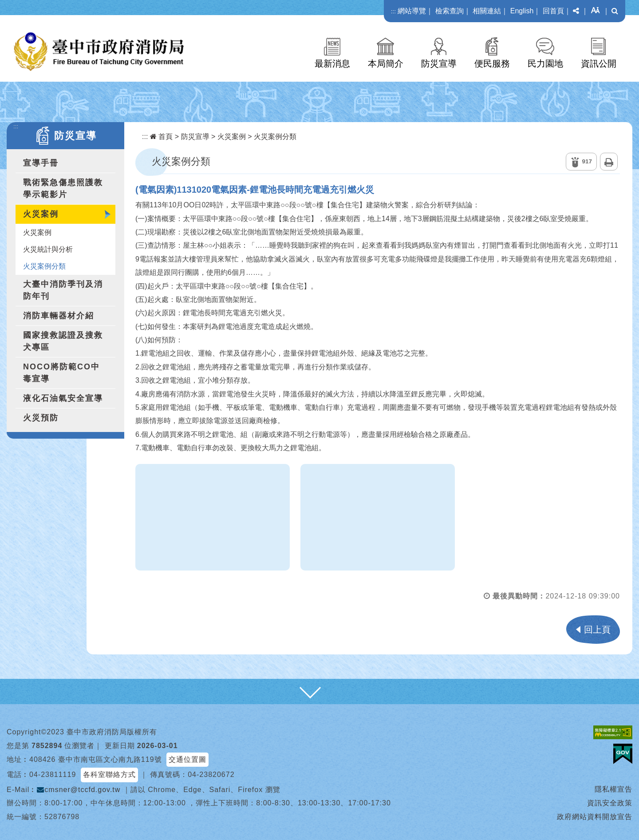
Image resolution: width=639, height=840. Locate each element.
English (522, 11)
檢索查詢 (450, 11)
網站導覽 (412, 11)
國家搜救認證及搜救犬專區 (63, 341)
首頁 (161, 137)
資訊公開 (599, 63)
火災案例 (41, 214)
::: (393, 11)
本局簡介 (386, 63)
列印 (609, 162)
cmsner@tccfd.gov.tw (79, 790)
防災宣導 (439, 63)
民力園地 (545, 63)
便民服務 (492, 63)
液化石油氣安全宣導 (63, 398)
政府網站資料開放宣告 (595, 817)
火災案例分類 (44, 266)
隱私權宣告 (613, 789)
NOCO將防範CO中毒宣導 (61, 373)
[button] (576, 11)
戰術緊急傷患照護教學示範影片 (63, 188)
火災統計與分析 (48, 249)
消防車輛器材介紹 (59, 316)
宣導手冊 (41, 163)
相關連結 (487, 11)
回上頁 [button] (597, 630)
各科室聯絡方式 (109, 775)
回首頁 (553, 11)
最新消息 (332, 63)
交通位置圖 (187, 759)
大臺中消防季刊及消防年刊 (63, 290)
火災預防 (41, 418)
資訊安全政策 (610, 803)
